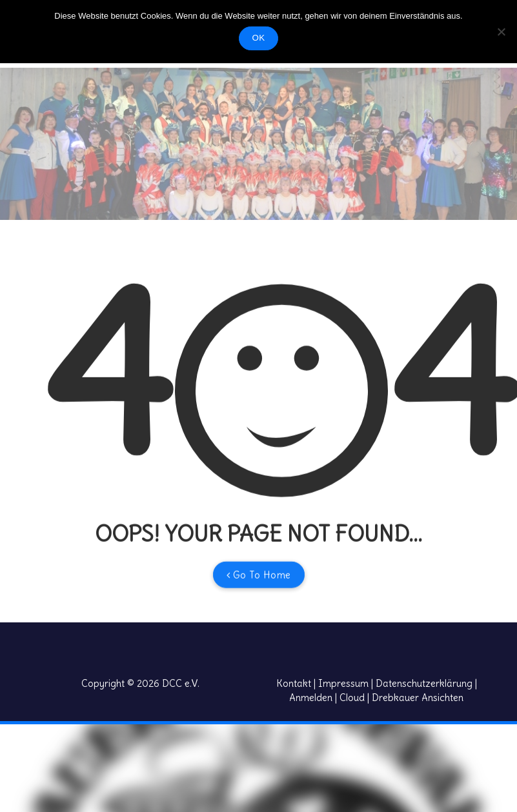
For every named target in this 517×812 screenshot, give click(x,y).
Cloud (352, 698)
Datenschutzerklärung (424, 683)
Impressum (343, 683)
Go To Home (259, 592)
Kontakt (294, 683)
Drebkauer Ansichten (418, 698)
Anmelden (311, 698)
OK (259, 38)
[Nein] (501, 32)
